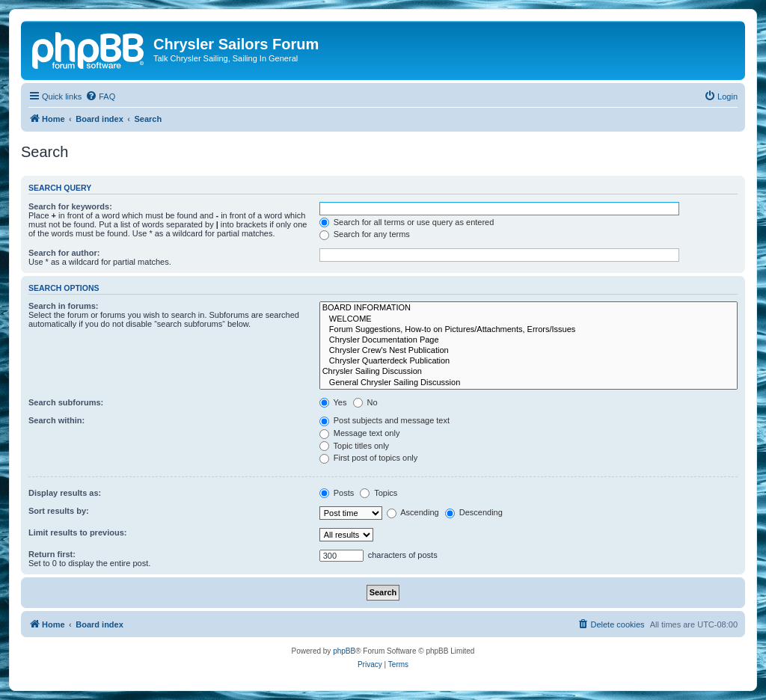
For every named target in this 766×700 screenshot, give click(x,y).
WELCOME (528, 319)
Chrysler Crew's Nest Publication (528, 351)
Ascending (413, 512)
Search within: (56, 420)
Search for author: (64, 253)
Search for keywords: (70, 206)
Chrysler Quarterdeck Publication (528, 361)
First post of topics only (369, 458)
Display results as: (65, 493)
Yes (333, 402)
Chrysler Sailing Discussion (528, 372)
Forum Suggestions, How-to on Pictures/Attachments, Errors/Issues (528, 330)
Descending (474, 512)
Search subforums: (66, 402)
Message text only (360, 433)
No (365, 402)
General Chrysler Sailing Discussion (528, 383)
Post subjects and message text (384, 420)
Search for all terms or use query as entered (407, 222)
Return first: (52, 554)
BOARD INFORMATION (528, 308)
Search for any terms (365, 234)
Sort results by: (59, 511)
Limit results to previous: (77, 532)
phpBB (344, 651)
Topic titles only (354, 446)
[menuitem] (100, 96)
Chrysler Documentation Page (528, 340)
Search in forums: (64, 306)
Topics (379, 493)
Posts (337, 493)
